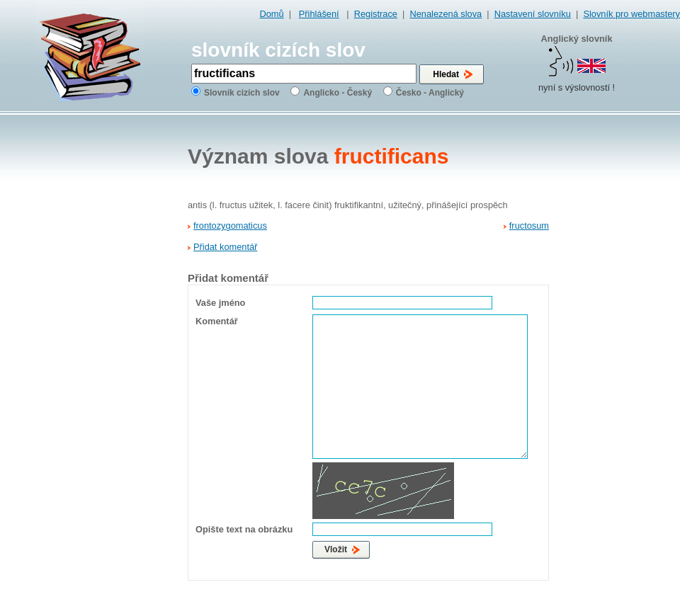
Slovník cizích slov (242, 93)
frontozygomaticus (230, 226)
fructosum (529, 226)
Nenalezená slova (446, 14)
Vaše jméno (220, 303)
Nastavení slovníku (533, 14)
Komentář (217, 321)
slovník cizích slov (278, 50)
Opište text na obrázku (244, 529)
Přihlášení (319, 14)
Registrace (376, 14)
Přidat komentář (225, 247)
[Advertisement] (620, 341)
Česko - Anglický (430, 93)
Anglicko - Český (338, 93)
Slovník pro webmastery (631, 14)
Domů (272, 14)
